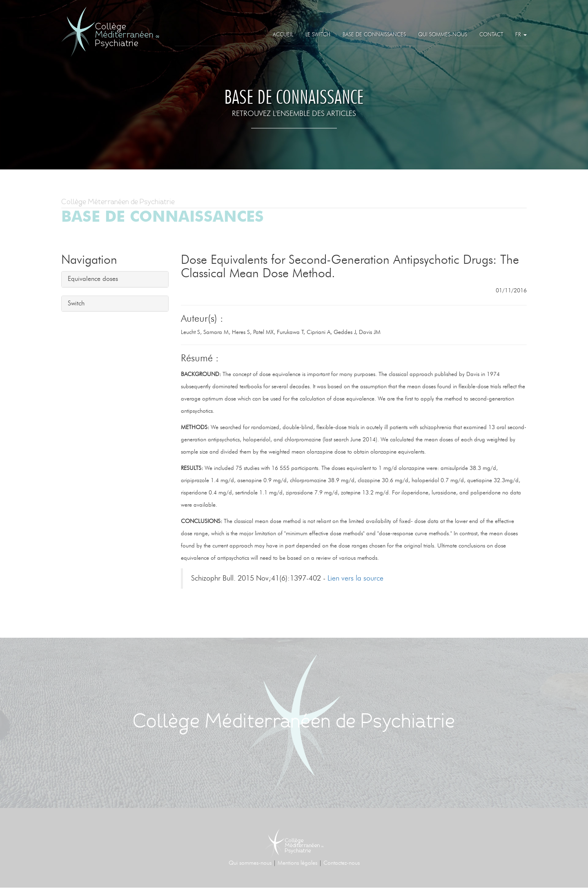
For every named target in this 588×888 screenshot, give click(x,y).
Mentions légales (297, 863)
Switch (76, 303)
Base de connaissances (374, 35)
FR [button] (521, 35)
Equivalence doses (93, 279)
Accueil (283, 35)
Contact (491, 35)
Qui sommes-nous (443, 35)
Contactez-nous (342, 863)
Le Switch (318, 35)
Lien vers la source (355, 579)
